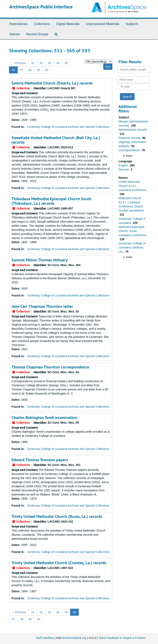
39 (38, 70)
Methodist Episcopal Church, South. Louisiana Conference (132, 231)
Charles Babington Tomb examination (44, 418)
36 (13, 70)
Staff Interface (45, 638)
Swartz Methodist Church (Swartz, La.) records (52, 83)
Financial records (130, 138)
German (124, 169)
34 (58, 63)
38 (30, 70)
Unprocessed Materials (103, 24)
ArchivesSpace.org (74, 638)
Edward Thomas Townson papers (40, 460)
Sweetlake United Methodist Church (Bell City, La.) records (56, 140)
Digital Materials (68, 24)
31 (33, 63)
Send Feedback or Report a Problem (122, 638)
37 (22, 70)
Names (15, 34)
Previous (19, 63)
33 (50, 63)
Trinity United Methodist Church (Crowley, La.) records (59, 563)
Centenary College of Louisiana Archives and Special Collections (68, 127)
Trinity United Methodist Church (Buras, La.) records (57, 516)
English (124, 165)
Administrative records (133, 130)
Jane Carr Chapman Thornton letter (42, 306)
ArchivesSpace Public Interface (41, 7)
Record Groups (37, 34)
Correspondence (130, 150)
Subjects (132, 24)
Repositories (19, 24)
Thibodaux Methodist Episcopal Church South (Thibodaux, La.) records (52, 201)
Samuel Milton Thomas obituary (40, 260)
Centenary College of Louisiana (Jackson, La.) (132, 247)
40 (47, 70)
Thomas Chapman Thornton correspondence (50, 367)
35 (66, 63)
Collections (42, 24)
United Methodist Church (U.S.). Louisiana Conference (132, 186)
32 (41, 63)
